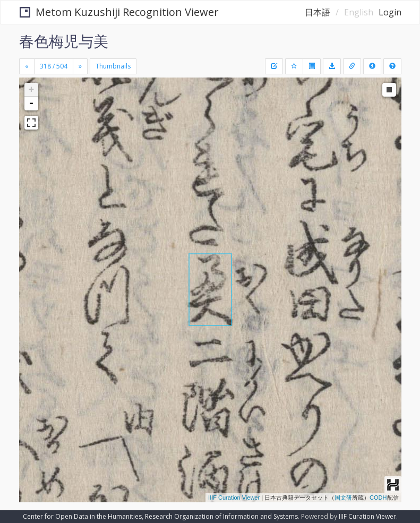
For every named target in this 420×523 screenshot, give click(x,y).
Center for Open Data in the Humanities (82, 516)
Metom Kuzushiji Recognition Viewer (119, 12)
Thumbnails (113, 66)
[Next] (80, 66)
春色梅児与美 (64, 41)
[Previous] (27, 66)
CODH (378, 498)
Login (390, 12)
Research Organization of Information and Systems (221, 516)
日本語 (318, 12)
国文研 (343, 498)
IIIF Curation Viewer (234, 498)
